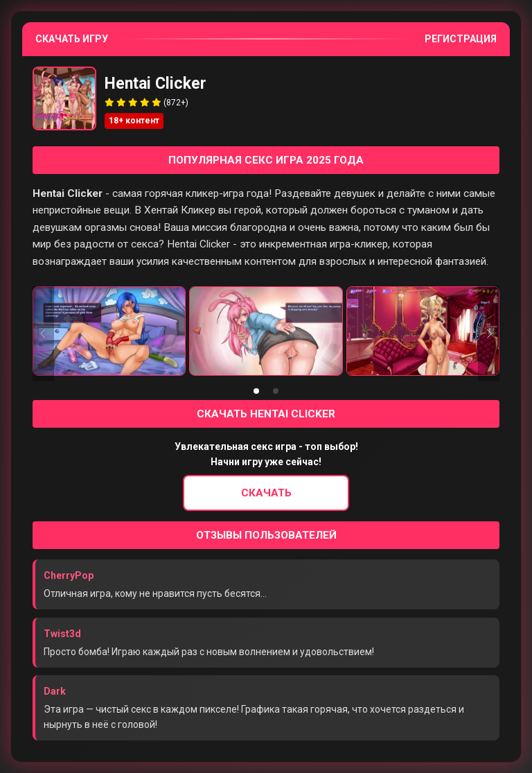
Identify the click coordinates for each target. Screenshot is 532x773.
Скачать (266, 493)
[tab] (256, 391)
